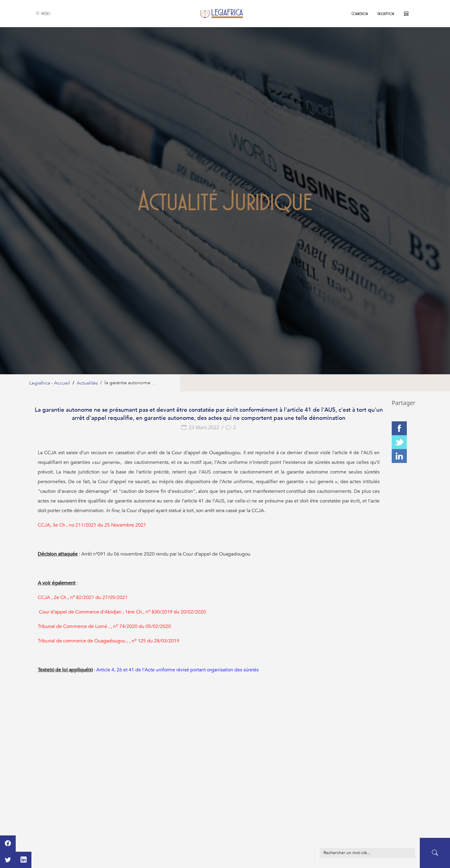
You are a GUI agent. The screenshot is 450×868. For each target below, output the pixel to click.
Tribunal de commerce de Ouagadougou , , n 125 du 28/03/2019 (109, 641)
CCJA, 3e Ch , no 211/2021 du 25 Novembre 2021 (92, 525)
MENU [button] (43, 13)
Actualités (87, 383)
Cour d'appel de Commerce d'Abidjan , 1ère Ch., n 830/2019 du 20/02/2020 (122, 612)
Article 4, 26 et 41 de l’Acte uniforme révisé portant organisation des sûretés (178, 670)
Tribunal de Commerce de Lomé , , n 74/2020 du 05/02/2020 (104, 626)
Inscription (386, 13)
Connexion (360, 13)
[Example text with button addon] (368, 853)
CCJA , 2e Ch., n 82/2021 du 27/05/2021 (83, 597)
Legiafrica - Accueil (50, 383)
